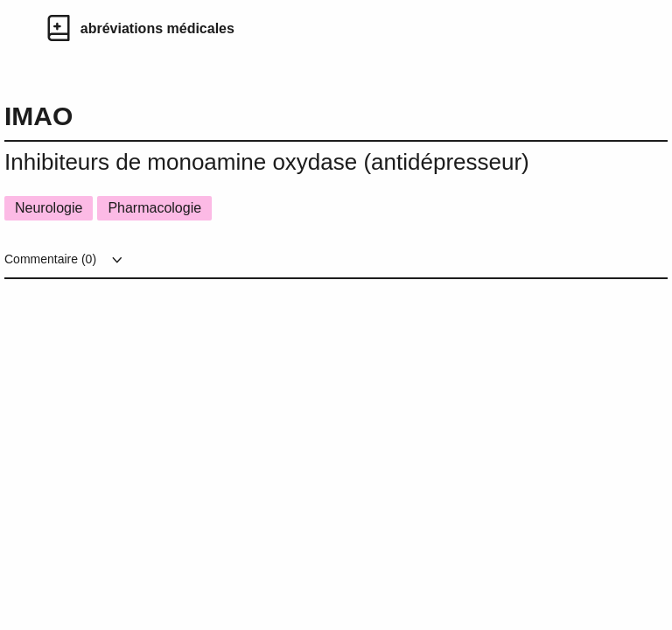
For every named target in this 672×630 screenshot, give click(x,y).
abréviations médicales (157, 28)
